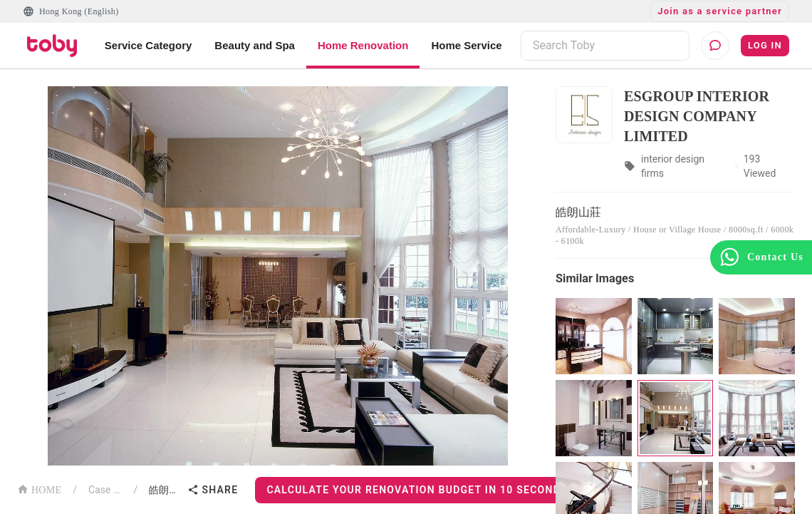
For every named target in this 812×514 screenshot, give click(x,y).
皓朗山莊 (165, 490)
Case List (105, 490)
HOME (39, 489)
